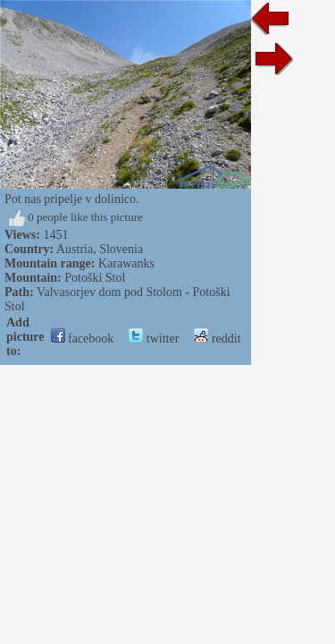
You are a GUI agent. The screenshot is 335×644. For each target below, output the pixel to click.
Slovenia (121, 249)
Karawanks (126, 263)
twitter (154, 339)
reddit (217, 339)
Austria (75, 249)
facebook (83, 339)
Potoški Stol (95, 278)
